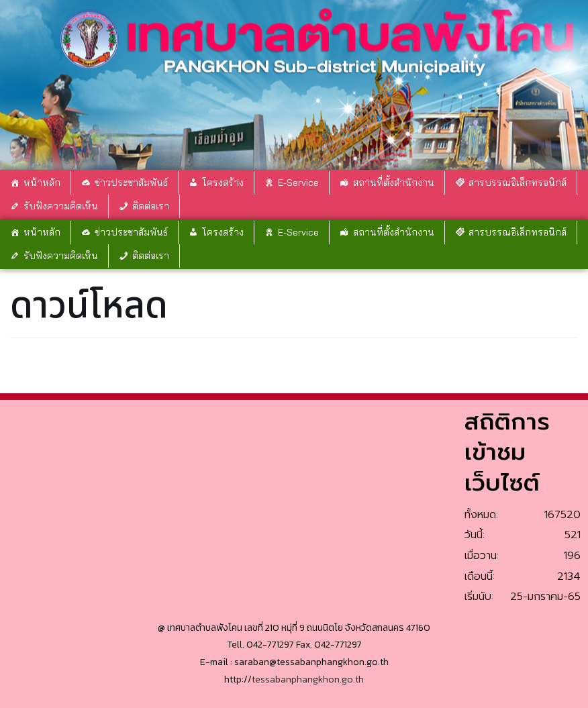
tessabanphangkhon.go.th (308, 679)
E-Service (298, 183)
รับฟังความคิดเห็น (61, 206)
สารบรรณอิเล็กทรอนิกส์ (518, 183)
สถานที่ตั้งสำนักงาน (394, 183)
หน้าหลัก (42, 183)
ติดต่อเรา (151, 206)
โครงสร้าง (223, 183)
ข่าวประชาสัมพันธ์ (131, 183)
